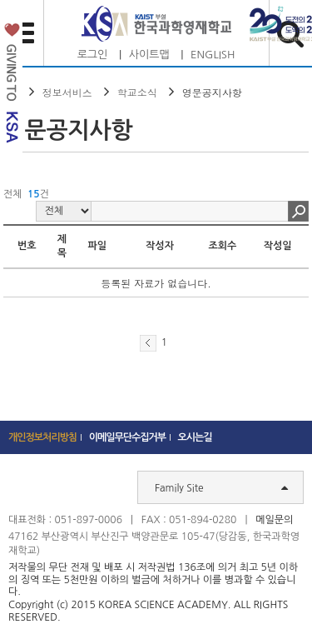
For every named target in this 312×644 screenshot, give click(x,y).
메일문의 (274, 520)
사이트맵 (149, 55)
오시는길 (195, 437)
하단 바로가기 (0, 0)
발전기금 (11, 86)
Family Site (221, 487)
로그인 (93, 55)
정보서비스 (67, 92)
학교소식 (137, 92)
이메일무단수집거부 (128, 437)
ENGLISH (213, 55)
